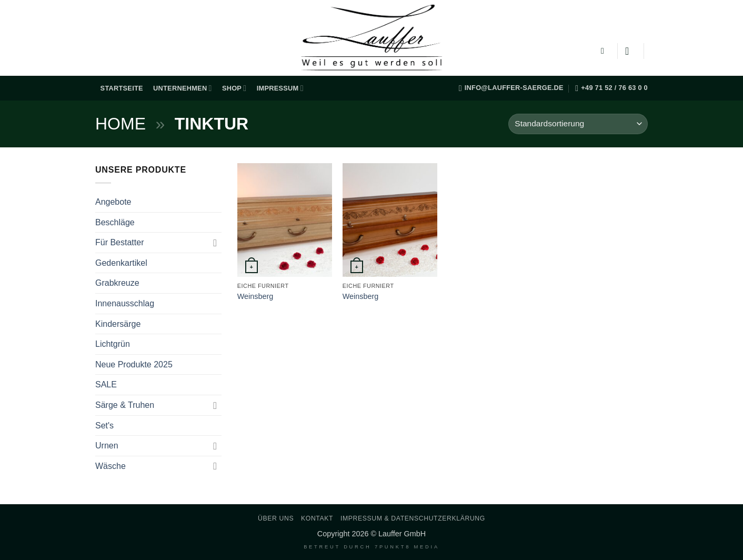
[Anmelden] (630, 51)
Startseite (122, 88)
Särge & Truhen (125, 405)
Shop (234, 88)
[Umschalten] (215, 243)
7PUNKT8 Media (407, 547)
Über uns (276, 518)
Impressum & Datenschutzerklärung (413, 518)
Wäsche (111, 466)
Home (121, 124)
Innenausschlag (125, 303)
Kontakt (317, 518)
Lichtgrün (113, 344)
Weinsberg (255, 296)
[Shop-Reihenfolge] (578, 124)
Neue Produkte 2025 (134, 364)
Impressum (280, 88)
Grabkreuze (117, 283)
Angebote (113, 202)
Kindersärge (118, 324)
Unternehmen (183, 88)
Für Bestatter (119, 242)
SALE (106, 384)
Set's (104, 426)
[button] (605, 51)
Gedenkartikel (121, 263)
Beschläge (115, 222)
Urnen (107, 446)
